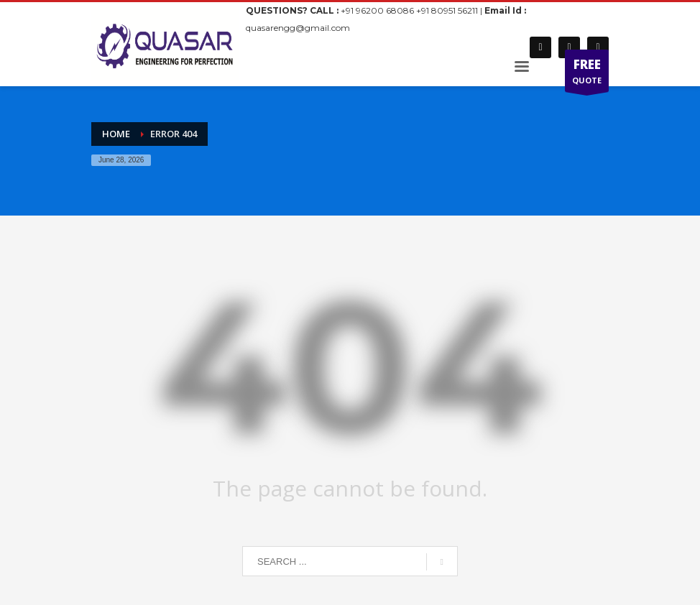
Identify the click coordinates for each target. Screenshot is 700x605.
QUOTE (587, 74)
